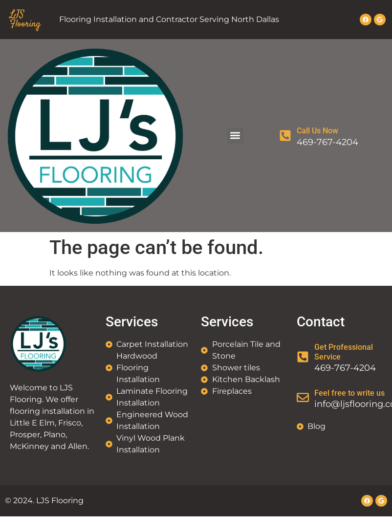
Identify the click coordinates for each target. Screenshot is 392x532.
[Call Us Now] (285, 136)
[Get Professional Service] (303, 357)
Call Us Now (317, 131)
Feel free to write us (349, 393)
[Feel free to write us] (303, 397)
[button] (235, 136)
